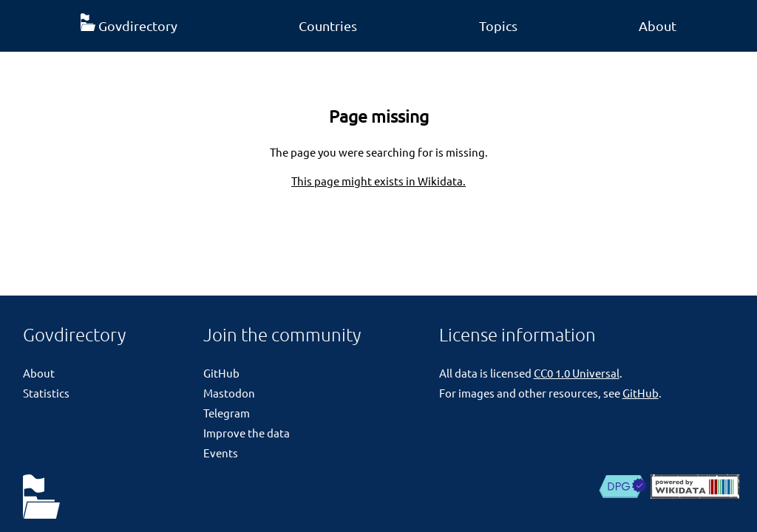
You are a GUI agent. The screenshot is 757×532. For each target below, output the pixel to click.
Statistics (46, 393)
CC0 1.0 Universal (577, 373)
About (658, 25)
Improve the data (247, 433)
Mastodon (229, 393)
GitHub (221, 373)
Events (221, 453)
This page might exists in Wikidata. (378, 181)
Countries (328, 25)
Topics (498, 25)
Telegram (227, 413)
